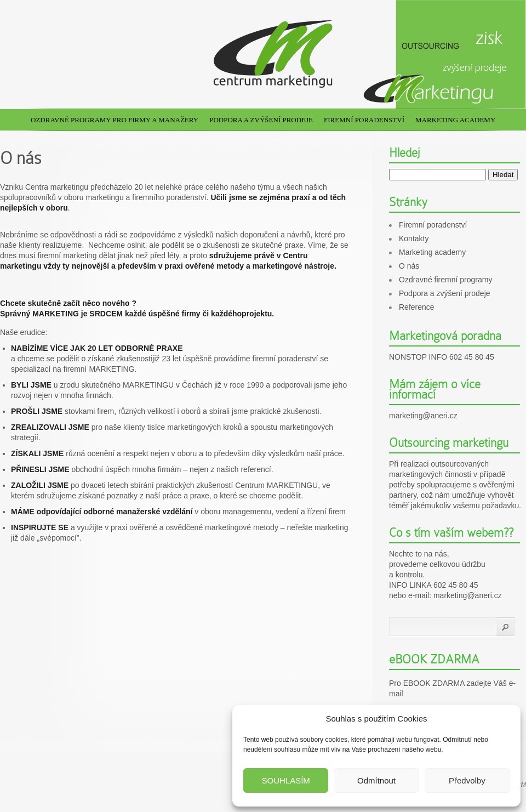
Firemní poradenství (364, 120)
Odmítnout (376, 780)
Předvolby (467, 780)
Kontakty (414, 239)
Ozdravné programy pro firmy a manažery (115, 120)
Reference (417, 307)
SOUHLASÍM (285, 780)
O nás (409, 266)
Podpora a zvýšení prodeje (261, 120)
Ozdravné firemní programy (445, 280)
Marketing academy (455, 120)
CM (521, 785)
